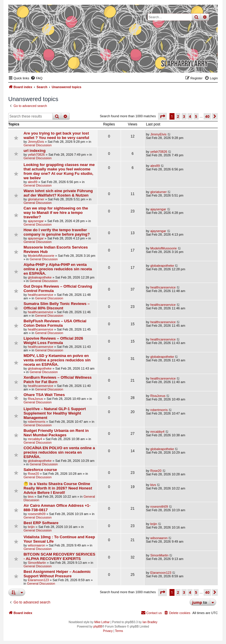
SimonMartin (37, 563)
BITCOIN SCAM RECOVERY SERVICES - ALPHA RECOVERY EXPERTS (59, 556)
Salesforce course (40, 470)
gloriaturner (36, 199)
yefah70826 (36, 155)
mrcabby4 (35, 439)
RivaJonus (35, 399)
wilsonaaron (37, 545)
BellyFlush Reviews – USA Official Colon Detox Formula (55, 323)
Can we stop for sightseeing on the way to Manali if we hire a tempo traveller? (56, 213)
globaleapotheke (40, 277)
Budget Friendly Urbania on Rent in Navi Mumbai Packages (56, 433)
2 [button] (178, 116)
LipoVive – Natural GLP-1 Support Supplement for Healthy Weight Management (55, 413)
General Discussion (38, 145)
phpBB (98, 627)
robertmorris (37, 422)
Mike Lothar (102, 622)
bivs (31, 497)
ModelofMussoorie (41, 256)
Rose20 (34, 474)
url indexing (35, 151)
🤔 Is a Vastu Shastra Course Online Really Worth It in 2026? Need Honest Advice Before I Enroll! (58, 488)
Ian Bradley (150, 622)
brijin (31, 527)
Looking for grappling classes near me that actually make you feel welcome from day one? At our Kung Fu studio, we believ (59, 171)
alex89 (33, 182)
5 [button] (196, 116)
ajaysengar (36, 221)
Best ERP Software (41, 523)
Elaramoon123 (39, 580)
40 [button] (207, 116)
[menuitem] (36, 78)
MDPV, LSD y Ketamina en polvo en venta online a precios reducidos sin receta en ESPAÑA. (57, 360)
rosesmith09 (37, 514)
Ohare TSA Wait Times (44, 395)
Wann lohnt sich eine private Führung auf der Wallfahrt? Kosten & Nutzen (58, 193)
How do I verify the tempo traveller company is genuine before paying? (57, 232)
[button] (162, 116)
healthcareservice (41, 295)
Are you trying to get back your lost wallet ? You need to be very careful (56, 135)
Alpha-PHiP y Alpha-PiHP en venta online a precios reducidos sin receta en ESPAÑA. (58, 269)
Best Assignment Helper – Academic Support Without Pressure (57, 574)
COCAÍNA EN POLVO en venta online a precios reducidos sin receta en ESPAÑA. (59, 452)
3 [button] (184, 116)
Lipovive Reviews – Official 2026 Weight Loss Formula (53, 341)
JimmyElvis (36, 142)
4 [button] (190, 116)
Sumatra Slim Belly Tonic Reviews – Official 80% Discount (57, 306)
